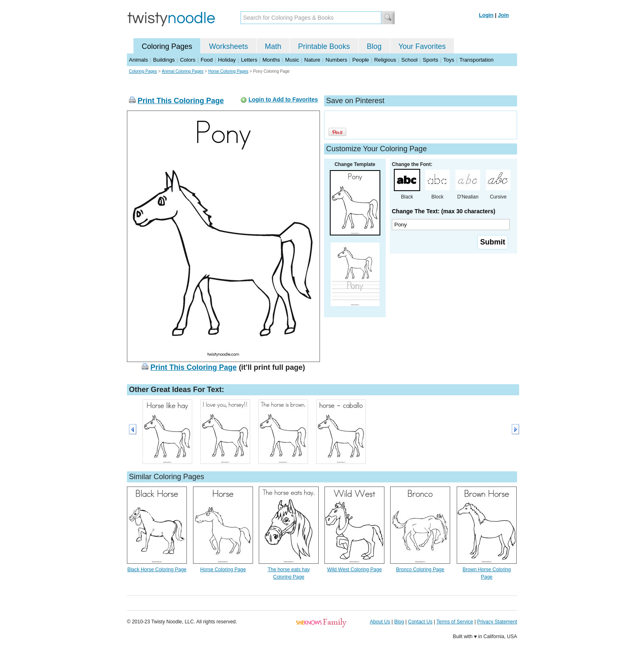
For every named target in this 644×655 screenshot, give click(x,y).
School (409, 60)
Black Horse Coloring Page (157, 570)
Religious (385, 60)
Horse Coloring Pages (228, 71)
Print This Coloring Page (181, 101)
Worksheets (229, 46)
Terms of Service (454, 622)
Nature (312, 60)
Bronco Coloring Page (420, 570)
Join (503, 15)
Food (207, 60)
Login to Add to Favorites (283, 99)
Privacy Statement (497, 622)
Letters (249, 60)
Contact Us (420, 622)
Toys (449, 60)
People (361, 60)
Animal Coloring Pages (183, 71)
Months (271, 60)
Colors (188, 60)
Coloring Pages (167, 46)
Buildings (164, 60)
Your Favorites (422, 46)
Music (292, 60)
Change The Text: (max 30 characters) (444, 211)
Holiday (227, 60)
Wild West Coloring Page (354, 570)
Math (273, 46)
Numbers (336, 60)
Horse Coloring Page (223, 570)
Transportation (476, 60)
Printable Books (324, 46)
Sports (430, 60)
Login (486, 15)
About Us (380, 622)
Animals (138, 60)
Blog (374, 46)
